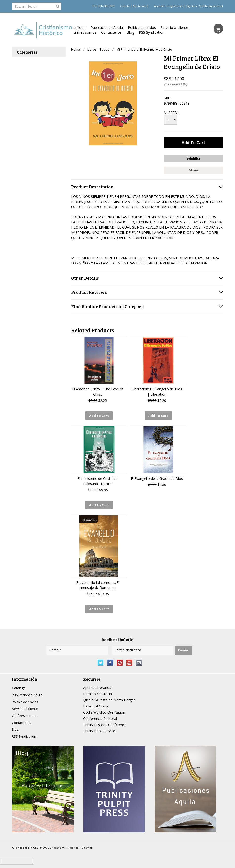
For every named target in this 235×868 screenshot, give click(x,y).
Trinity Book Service (99, 727)
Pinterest (120, 659)
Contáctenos (111, 32)
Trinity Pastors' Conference (105, 721)
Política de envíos (142, 28)
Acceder (160, 6)
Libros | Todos (98, 49)
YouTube (129, 659)
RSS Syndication (152, 32)
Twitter (101, 659)
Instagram (139, 659)
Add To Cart (99, 415)
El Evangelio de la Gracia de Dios (157, 477)
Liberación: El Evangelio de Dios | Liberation (157, 391)
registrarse (176, 6)
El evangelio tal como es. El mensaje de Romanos (98, 583)
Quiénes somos (84, 32)
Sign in (190, 6)
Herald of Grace (96, 703)
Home (76, 49)
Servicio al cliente (174, 28)
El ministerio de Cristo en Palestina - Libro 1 (98, 479)
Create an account (211, 6)
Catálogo (78, 28)
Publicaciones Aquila (107, 28)
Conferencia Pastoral (100, 715)
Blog (130, 32)
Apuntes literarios (97, 684)
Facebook (110, 659)
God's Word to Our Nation (104, 709)
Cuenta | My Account (134, 6)
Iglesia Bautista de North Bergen (109, 696)
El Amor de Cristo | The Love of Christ (98, 391)
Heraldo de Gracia (98, 690)
